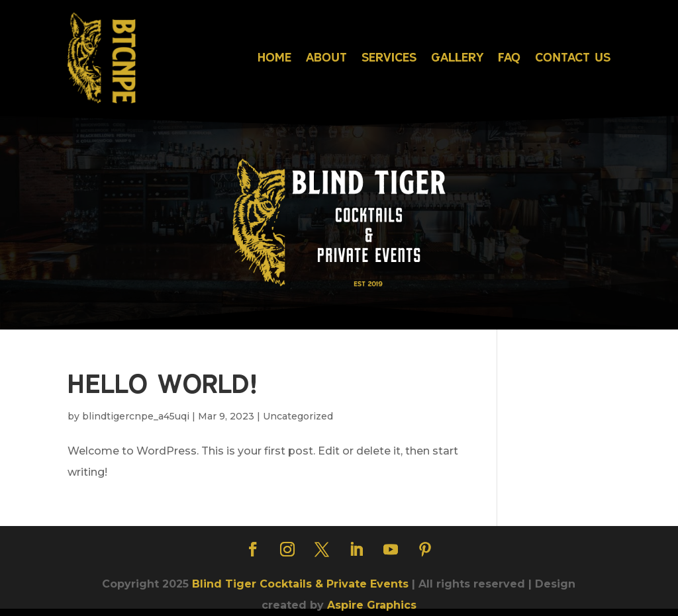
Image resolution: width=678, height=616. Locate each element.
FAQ (509, 57)
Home (274, 57)
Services (389, 57)
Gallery (457, 57)
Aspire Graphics (372, 605)
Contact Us (573, 57)
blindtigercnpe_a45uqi (136, 416)
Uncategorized (298, 416)
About (326, 57)
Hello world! (163, 383)
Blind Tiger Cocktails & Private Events (300, 584)
